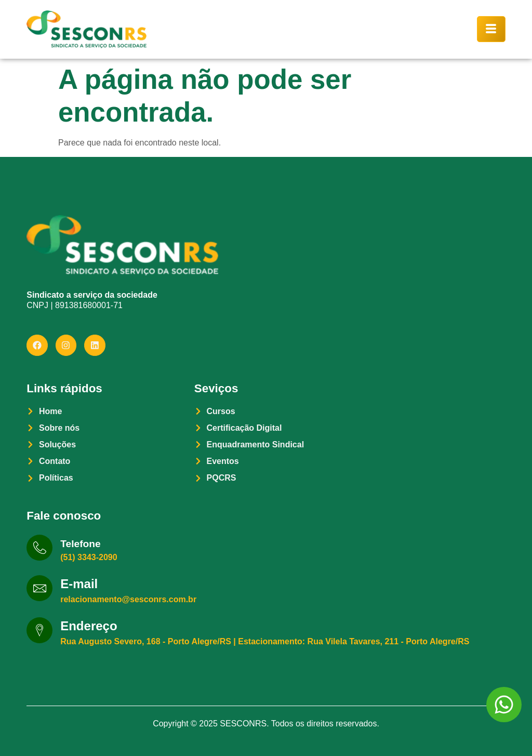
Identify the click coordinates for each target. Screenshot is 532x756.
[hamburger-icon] (491, 29)
